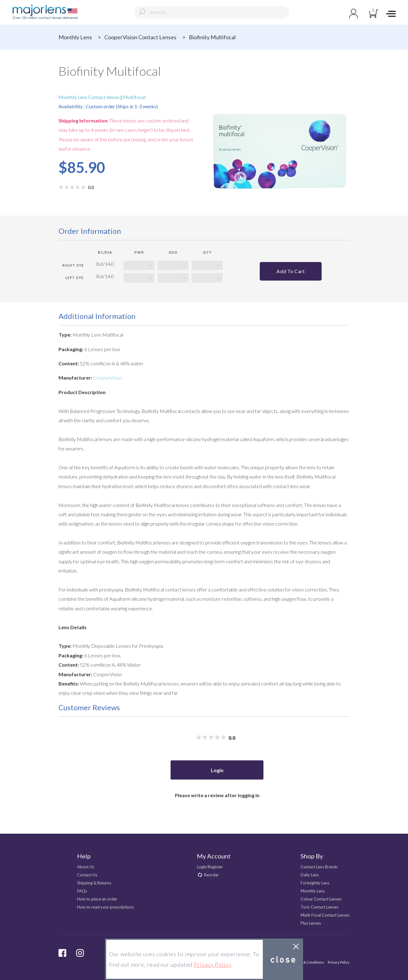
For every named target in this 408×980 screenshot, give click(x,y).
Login (217, 770)
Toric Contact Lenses (319, 907)
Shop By (312, 856)
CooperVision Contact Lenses (140, 37)
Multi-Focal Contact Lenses (325, 915)
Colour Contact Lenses (321, 899)
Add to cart (291, 271)
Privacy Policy (339, 962)
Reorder (211, 875)
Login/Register (210, 867)
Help (84, 856)
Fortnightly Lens (315, 883)
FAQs (82, 891)
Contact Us (87, 875)
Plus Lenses (311, 923)
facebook (62, 953)
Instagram (80, 953)
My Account (214, 856)
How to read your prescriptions (105, 907)
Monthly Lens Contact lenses (89, 97)
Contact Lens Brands (319, 867)
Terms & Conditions (308, 962)
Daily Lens (310, 875)
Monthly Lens (75, 37)
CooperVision (108, 378)
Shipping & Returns (94, 883)
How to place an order (97, 899)
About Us (86, 867)
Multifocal (134, 97)
